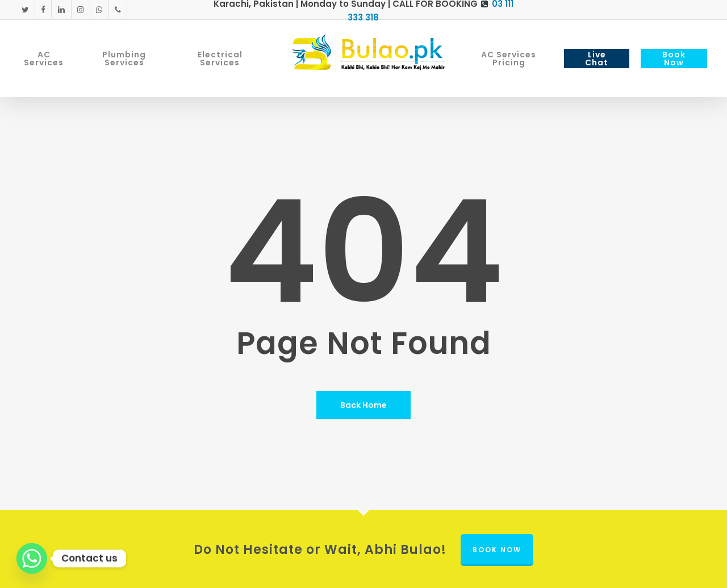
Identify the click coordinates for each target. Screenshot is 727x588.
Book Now (497, 550)
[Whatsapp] (32, 558)
